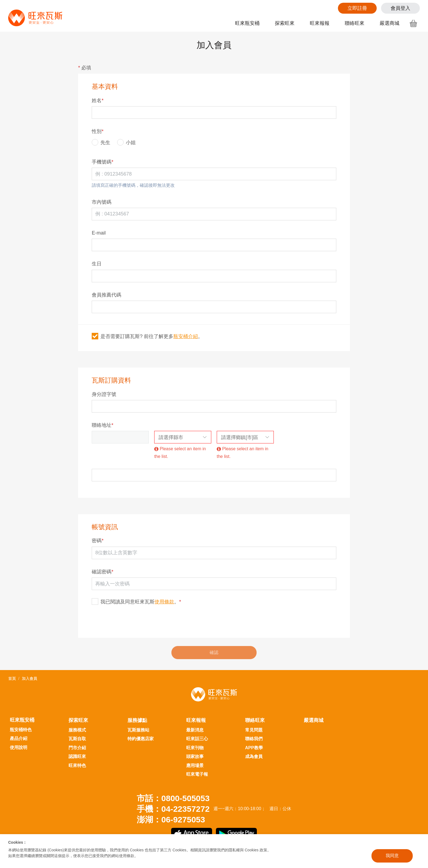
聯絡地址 (102, 425)
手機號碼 (102, 162)
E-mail (99, 233)
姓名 (98, 100)
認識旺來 (77, 756)
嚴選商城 (390, 23)
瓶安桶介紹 (186, 336)
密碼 (98, 541)
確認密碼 (102, 572)
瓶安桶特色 (21, 730)
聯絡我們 (254, 739)
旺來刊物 (195, 748)
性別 (98, 131)
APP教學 (254, 748)
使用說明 (19, 747)
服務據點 (137, 720)
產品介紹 (19, 738)
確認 (214, 652)
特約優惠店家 (141, 739)
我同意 (392, 856)
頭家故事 (195, 756)
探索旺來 (285, 23)
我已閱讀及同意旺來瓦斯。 (136, 602)
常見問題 (254, 730)
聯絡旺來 (355, 23)
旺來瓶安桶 (247, 23)
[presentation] (133, 622)
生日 (97, 264)
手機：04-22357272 (173, 809)
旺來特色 (77, 765)
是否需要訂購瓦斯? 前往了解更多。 (147, 336)
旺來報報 (320, 23)
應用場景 (195, 765)
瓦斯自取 (77, 739)
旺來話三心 (197, 739)
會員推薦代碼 (106, 295)
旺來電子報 (197, 774)
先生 (101, 142)
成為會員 (254, 756)
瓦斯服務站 (138, 730)
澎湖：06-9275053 (171, 820)
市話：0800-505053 (173, 798)
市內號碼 (102, 202)
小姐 (126, 142)
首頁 (12, 679)
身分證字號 (104, 394)
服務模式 (77, 730)
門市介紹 (77, 748)
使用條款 (164, 602)
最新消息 (195, 730)
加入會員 (29, 679)
